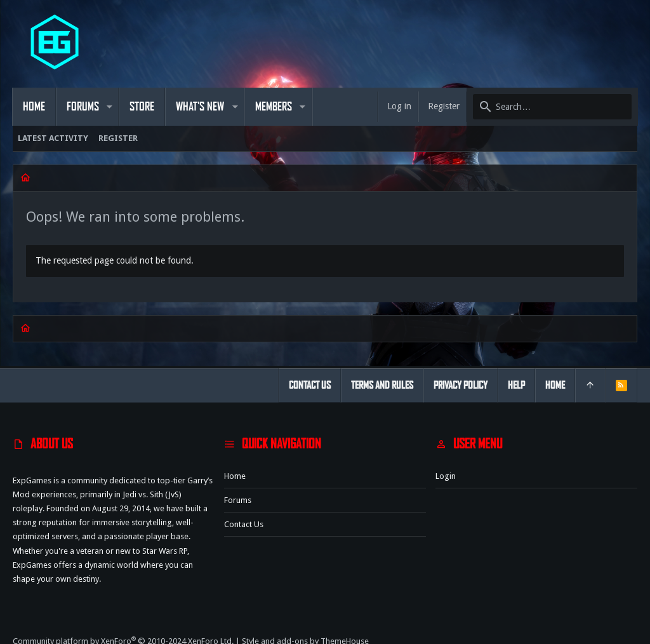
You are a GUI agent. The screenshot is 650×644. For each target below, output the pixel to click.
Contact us (244, 524)
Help (516, 385)
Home (235, 476)
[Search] (552, 107)
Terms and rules (382, 385)
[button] (110, 107)
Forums (238, 500)
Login (446, 476)
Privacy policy (461, 385)
